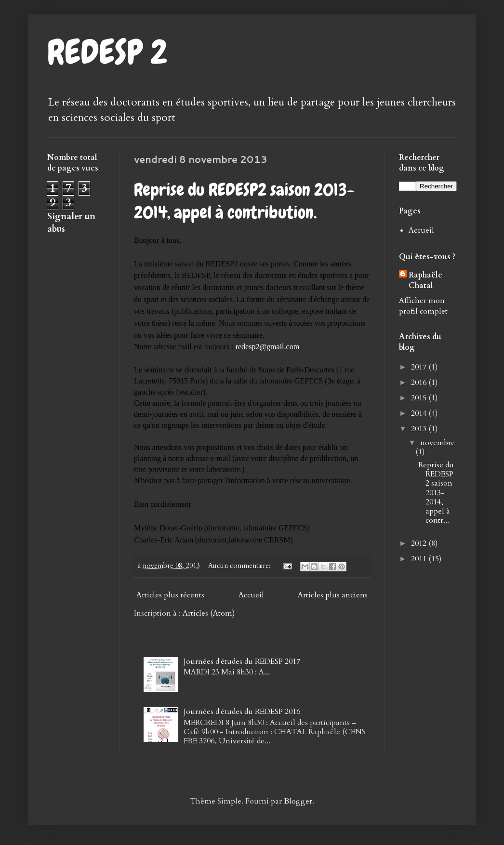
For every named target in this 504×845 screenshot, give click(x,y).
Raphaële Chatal (425, 280)
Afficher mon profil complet (423, 306)
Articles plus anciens (333, 595)
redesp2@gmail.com (267, 347)
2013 (420, 429)
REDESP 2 (107, 52)
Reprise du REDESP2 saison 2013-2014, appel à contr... (436, 493)
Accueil (251, 595)
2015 (420, 398)
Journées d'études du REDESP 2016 (242, 712)
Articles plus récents (170, 595)
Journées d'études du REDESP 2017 (242, 661)
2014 (420, 413)
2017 (420, 367)
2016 (420, 383)
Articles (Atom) (209, 613)
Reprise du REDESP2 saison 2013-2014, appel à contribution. (244, 201)
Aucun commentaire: (240, 566)
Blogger (298, 801)
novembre (438, 443)
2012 (420, 543)
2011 (420, 559)
